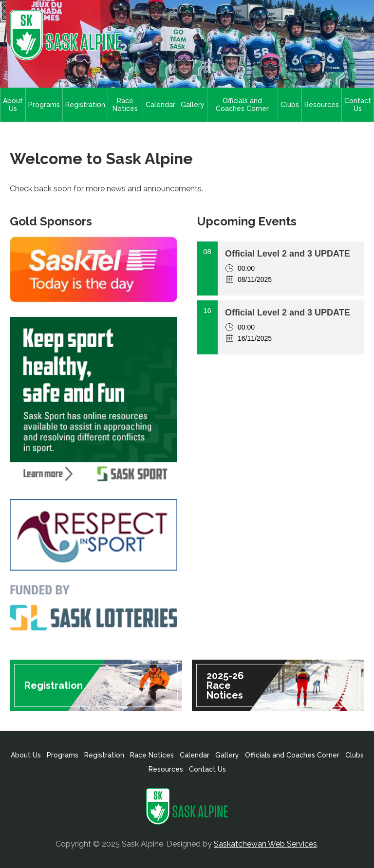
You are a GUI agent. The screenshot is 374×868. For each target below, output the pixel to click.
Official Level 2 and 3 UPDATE (288, 254)
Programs (44, 105)
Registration (85, 105)
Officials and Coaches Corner (242, 105)
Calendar (160, 105)
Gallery (193, 105)
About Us (13, 105)
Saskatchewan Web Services (265, 844)
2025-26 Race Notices (225, 685)
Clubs (290, 105)
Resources (322, 105)
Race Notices (125, 105)
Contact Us (358, 105)
